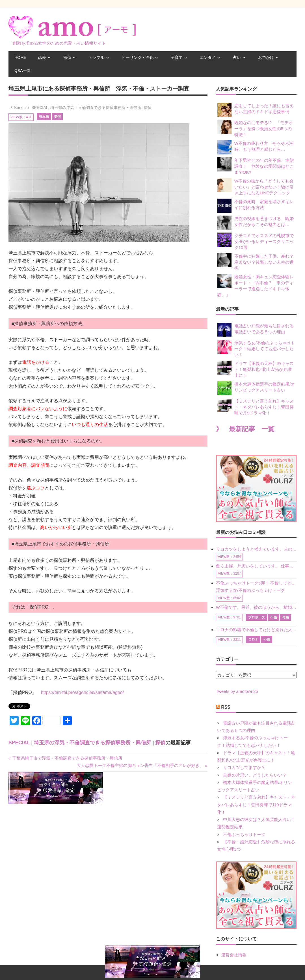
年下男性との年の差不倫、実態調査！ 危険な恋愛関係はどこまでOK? (256, 166)
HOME (20, 57)
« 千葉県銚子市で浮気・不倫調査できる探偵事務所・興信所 (65, 758)
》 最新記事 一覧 (245, 429)
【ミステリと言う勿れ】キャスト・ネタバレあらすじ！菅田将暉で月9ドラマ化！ (256, 407)
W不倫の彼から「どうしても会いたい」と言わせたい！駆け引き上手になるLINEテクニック (256, 187)
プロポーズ (257, 617)
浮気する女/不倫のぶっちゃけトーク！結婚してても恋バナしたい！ (256, 348)
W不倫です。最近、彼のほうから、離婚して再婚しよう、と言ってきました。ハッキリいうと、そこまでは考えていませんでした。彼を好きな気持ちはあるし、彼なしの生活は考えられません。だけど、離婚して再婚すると (256, 607)
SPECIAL (40, 108)
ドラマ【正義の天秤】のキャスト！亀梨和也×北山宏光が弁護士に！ (256, 369)
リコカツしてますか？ (244, 767)
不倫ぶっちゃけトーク (244, 834)
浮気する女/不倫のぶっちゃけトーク (250, 590)
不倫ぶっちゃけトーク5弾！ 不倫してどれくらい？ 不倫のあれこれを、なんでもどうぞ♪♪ (256, 583)
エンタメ (208, 57)
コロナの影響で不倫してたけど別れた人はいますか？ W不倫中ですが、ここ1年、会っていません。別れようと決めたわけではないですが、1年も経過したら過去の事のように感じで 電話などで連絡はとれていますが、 (256, 630)
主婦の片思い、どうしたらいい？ (255, 775)
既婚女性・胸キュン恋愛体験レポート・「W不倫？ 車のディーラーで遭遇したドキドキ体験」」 (256, 285)
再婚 (285, 617)
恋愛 (42, 57)
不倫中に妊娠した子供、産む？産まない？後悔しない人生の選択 (256, 262)
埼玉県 (44, 117)
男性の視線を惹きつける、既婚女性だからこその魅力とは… (256, 223)
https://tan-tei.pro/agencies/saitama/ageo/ (83, 692)
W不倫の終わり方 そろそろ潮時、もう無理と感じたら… (255, 147)
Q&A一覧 (23, 70)
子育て (177, 57)
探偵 (67, 57)
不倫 (274, 617)
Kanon (20, 108)
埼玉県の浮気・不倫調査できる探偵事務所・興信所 (96, 108)
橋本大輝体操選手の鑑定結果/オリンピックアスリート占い (256, 388)
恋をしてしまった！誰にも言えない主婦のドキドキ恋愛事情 (256, 110)
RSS (226, 707)
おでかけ (266, 57)
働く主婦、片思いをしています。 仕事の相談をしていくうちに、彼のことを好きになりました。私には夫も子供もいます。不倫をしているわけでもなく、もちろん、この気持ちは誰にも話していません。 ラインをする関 (256, 566)
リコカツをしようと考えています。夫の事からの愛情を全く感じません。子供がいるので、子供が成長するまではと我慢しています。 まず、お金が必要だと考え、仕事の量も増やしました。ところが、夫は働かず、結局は (256, 549)
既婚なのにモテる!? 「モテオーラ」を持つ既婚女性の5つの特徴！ (255, 128)
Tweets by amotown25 (237, 691)
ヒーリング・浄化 (138, 57)
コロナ (253, 639)
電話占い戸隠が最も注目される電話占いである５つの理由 (256, 330)
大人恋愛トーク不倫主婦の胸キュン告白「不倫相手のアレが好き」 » (142, 765)
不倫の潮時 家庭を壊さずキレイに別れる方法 (256, 206)
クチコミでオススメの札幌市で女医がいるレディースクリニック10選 (256, 241)
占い (237, 57)
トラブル (96, 57)
